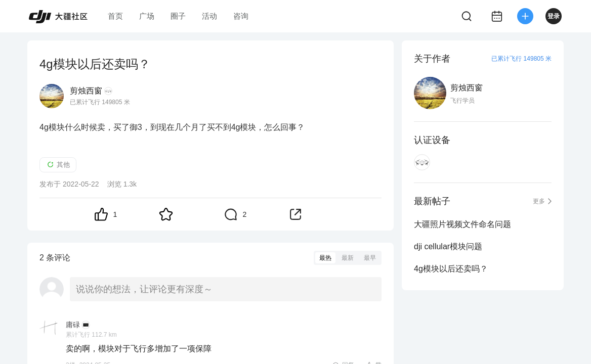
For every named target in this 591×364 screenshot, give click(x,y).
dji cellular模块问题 (448, 246)
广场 (147, 16)
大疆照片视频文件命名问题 (462, 224)
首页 (115, 16)
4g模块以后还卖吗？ (451, 269)
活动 (209, 16)
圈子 (178, 16)
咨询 (241, 16)
